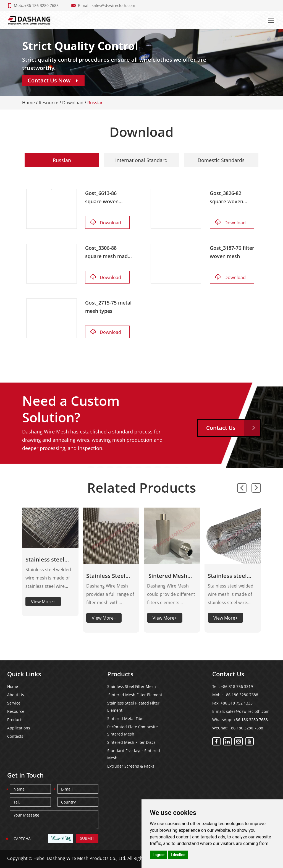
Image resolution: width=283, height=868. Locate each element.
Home (28, 103)
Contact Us (233, 428)
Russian (95, 103)
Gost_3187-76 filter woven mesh (232, 252)
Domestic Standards (221, 160)
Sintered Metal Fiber (126, 718)
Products (15, 720)
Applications (19, 728)
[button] (242, 488)
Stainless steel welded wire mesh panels (50, 560)
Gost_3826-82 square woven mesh (226, 198)
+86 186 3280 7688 (251, 720)
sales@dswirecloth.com (113, 5)
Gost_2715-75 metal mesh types (108, 307)
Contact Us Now (53, 80)
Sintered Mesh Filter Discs (131, 742)
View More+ (43, 602)
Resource (49, 103)
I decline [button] (178, 855)
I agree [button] (158, 855)
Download (73, 103)
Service (14, 703)
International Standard (141, 160)
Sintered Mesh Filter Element (167, 576)
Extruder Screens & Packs (131, 766)
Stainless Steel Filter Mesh (106, 576)
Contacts (15, 736)
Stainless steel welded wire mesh (232, 576)
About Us (16, 695)
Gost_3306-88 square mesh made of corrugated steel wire (108, 252)
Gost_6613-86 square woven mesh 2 (102, 198)
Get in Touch (25, 775)
